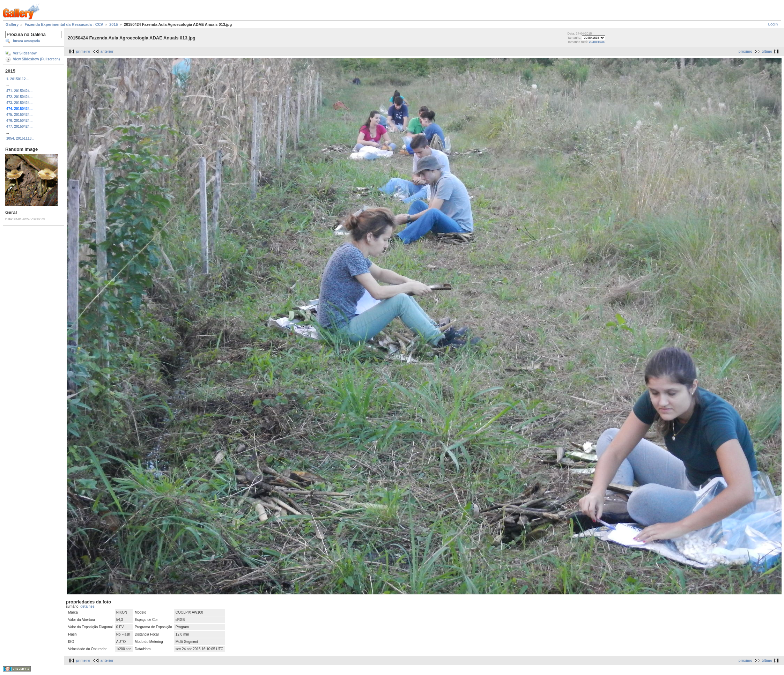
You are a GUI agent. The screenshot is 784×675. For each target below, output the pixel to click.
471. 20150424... (19, 91)
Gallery (12, 24)
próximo (745, 51)
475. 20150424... (19, 115)
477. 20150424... (19, 127)
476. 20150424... (19, 121)
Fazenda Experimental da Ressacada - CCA (64, 24)
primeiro (83, 51)
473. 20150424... (19, 103)
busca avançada (26, 41)
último (767, 51)
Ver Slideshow (25, 53)
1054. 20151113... (20, 138)
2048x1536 (597, 42)
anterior (107, 51)
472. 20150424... (19, 97)
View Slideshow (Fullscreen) (36, 59)
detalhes (87, 606)
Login (773, 24)
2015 (113, 24)
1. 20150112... (17, 79)
